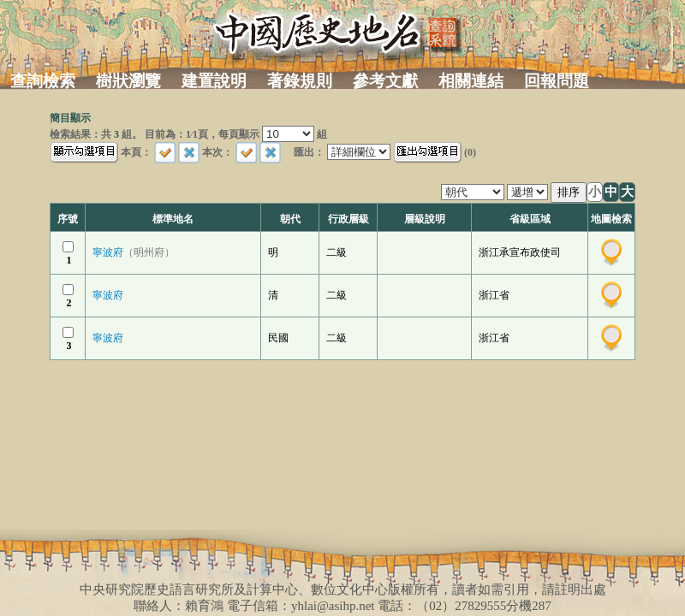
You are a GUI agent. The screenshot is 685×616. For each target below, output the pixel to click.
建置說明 (214, 81)
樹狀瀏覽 (128, 81)
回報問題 (557, 81)
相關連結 (471, 81)
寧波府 (134, 252)
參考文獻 (385, 81)
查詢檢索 (43, 81)
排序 (569, 192)
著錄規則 (300, 81)
